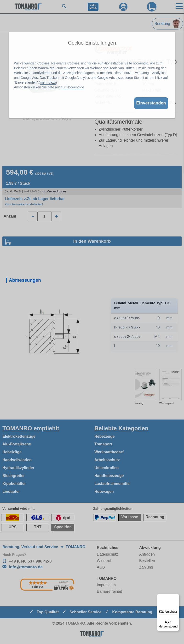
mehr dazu (48, 82)
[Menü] (176, 597)
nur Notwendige (72, 87)
